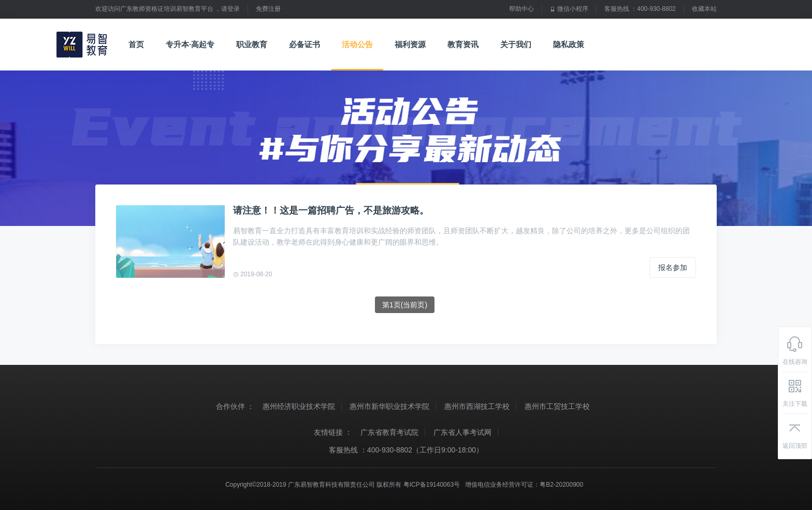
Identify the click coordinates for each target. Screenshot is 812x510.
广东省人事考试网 (462, 432)
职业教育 (252, 45)
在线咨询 (795, 350)
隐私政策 (569, 45)
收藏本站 (704, 9)
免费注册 (268, 9)
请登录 (230, 9)
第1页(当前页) (405, 305)
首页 (136, 45)
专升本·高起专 (190, 45)
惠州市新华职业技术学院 (389, 406)
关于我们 (520, 45)
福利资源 (410, 45)
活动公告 (357, 45)
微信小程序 (569, 9)
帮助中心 (521, 9)
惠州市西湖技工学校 (477, 406)
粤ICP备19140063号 (432, 485)
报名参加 (673, 267)
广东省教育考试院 (389, 432)
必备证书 (304, 45)
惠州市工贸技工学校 (557, 406)
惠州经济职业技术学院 (299, 406)
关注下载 (795, 392)
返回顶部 (795, 434)
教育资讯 (467, 45)
